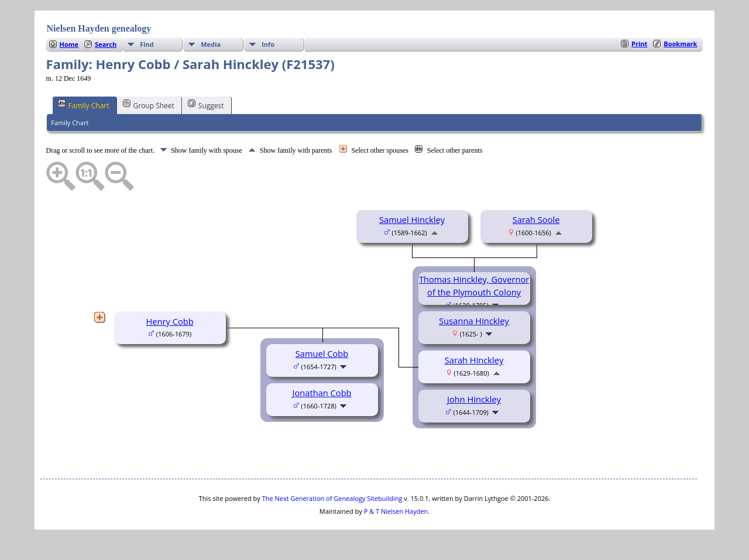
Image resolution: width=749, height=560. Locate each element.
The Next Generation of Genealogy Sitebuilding (332, 498)
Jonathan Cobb (322, 393)
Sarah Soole (536, 219)
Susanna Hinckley (474, 321)
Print (639, 44)
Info (268, 44)
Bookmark (680, 44)
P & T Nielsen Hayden (396, 511)
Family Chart (84, 105)
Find (147, 44)
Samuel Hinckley (412, 219)
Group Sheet (149, 105)
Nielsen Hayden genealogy (99, 28)
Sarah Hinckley (474, 360)
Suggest (206, 105)
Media (211, 44)
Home (69, 44)
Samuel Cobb (322, 353)
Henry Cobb (169, 321)
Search (106, 44)
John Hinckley (474, 399)
